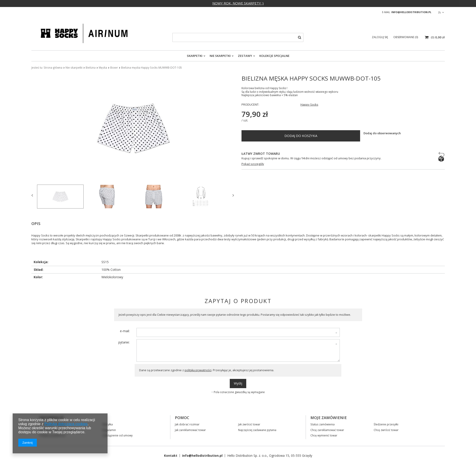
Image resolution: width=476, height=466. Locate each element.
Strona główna (53, 67)
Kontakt (171, 456)
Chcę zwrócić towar (386, 430)
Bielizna (91, 67)
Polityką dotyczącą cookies (66, 424)
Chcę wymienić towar (324, 435)
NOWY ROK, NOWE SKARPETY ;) (238, 3)
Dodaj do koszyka (301, 136)
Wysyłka (108, 424)
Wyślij (238, 383)
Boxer (114, 67)
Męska (103, 67)
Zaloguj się (380, 37)
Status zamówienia (322, 424)
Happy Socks (309, 105)
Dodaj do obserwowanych (382, 133)
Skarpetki (195, 56)
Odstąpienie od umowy (117, 435)
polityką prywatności (198, 370)
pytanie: (124, 342)
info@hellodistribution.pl (411, 12)
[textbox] (238, 37)
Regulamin (109, 430)
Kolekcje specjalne (274, 56)
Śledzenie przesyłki (386, 424)
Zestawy (245, 56)
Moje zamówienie (329, 418)
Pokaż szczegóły (253, 164)
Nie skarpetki (220, 56)
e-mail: (125, 331)
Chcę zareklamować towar (327, 430)
